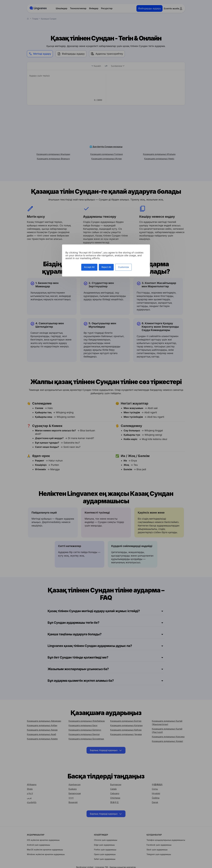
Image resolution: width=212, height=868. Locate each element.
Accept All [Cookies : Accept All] (89, 267)
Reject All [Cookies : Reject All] (106, 267)
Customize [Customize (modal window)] (123, 267)
